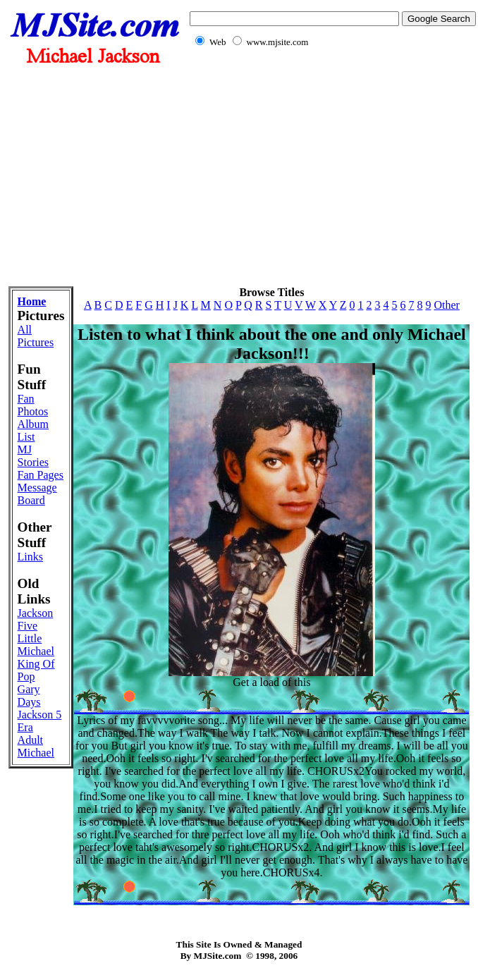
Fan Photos (33, 405)
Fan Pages (41, 475)
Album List (33, 430)
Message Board (37, 494)
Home (32, 301)
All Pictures (36, 336)
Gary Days (29, 696)
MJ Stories (33, 456)
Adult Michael (36, 746)
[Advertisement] (239, 175)
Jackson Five (36, 619)
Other (446, 305)
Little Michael (36, 645)
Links (30, 557)
